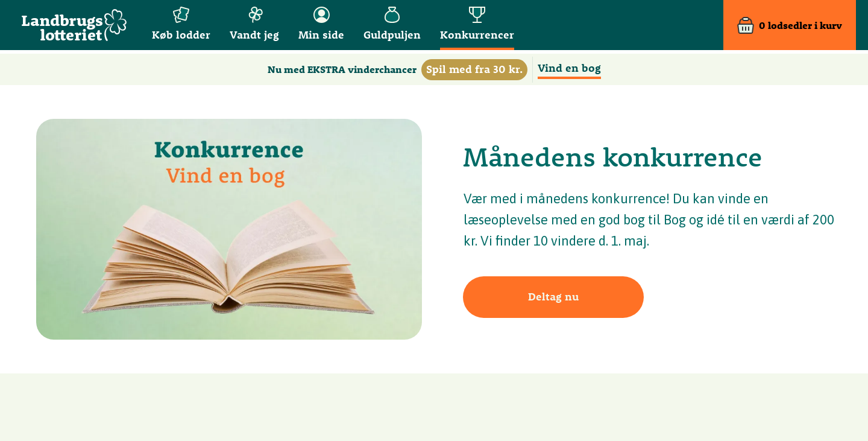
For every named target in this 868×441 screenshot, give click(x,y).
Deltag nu (553, 297)
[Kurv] (790, 27)
